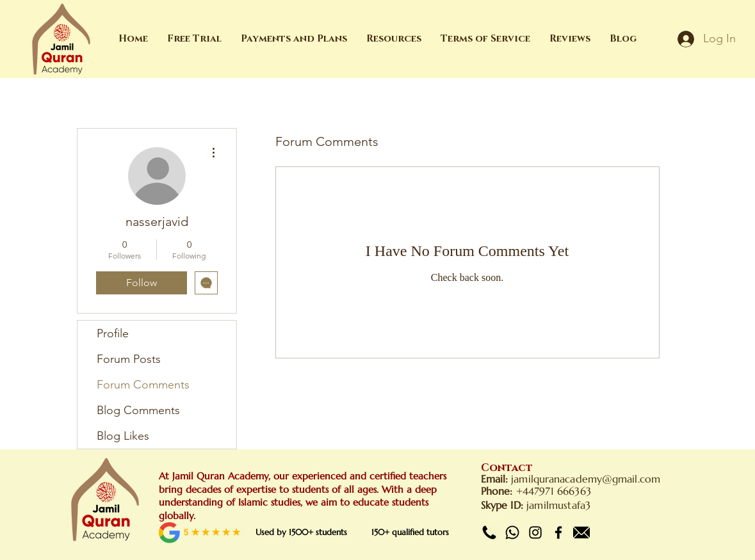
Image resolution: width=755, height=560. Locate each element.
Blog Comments (138, 410)
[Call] (489, 532)
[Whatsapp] (512, 532)
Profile (113, 333)
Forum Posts (129, 359)
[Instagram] (535, 532)
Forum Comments (143, 385)
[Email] (581, 532)
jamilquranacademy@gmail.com (586, 479)
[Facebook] (558, 532)
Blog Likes (123, 436)
